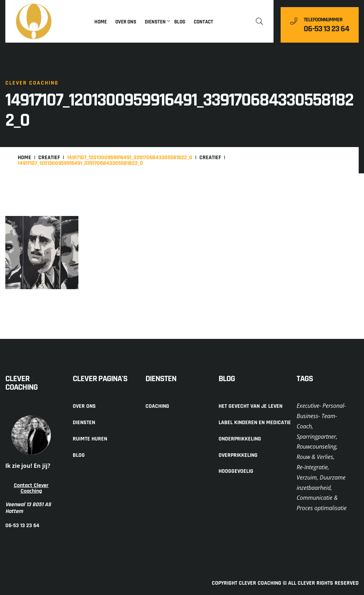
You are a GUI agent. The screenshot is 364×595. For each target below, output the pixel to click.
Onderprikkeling (240, 439)
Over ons (126, 22)
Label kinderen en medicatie (255, 423)
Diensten (155, 22)
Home (101, 22)
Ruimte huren (90, 439)
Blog (180, 22)
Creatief (49, 158)
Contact (203, 22)
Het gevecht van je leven (250, 406)
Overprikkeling (238, 455)
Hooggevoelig (236, 471)
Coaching (157, 406)
